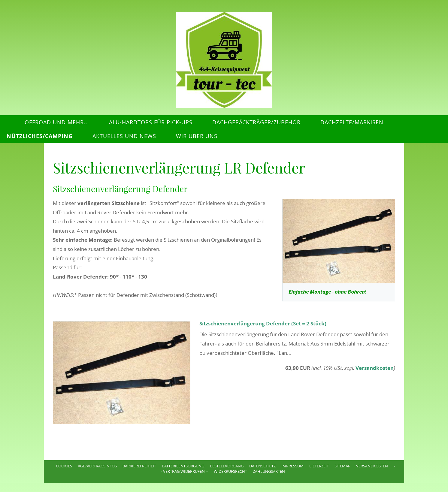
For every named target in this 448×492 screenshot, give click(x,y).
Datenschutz (262, 466)
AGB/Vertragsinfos (97, 466)
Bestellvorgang (227, 466)
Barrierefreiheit (139, 466)
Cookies (64, 466)
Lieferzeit (319, 466)
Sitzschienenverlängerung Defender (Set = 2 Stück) (263, 323)
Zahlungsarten (269, 471)
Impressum (292, 466)
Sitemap (342, 466)
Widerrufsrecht (230, 471)
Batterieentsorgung (183, 466)
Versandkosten (375, 368)
